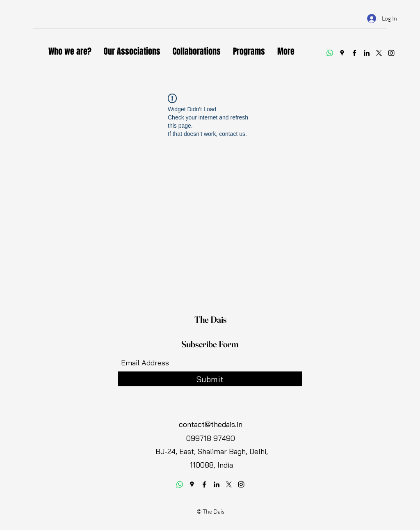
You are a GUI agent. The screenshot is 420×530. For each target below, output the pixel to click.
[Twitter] (379, 53)
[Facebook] (354, 53)
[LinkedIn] (367, 53)
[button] (132, 51)
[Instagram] (391, 53)
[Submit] (210, 379)
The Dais (211, 319)
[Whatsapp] (330, 53)
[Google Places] (342, 53)
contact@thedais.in (211, 424)
